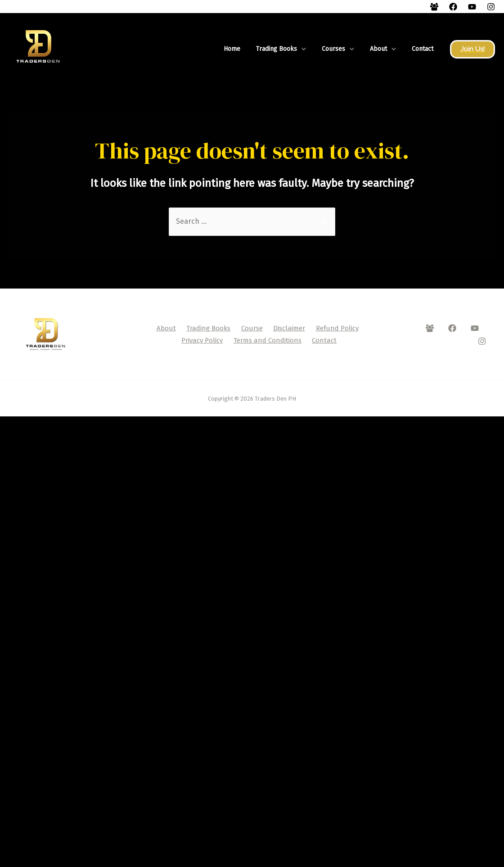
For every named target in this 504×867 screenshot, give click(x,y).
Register (407, 7)
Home (246, 49)
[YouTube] (472, 7)
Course (252, 328)
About (383, 49)
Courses (341, 49)
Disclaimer (289, 328)
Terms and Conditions (268, 340)
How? (363, 7)
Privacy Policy (202, 340)
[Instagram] (491, 7)
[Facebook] (434, 7)
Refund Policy (337, 328)
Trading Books (287, 49)
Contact (424, 49)
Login (383, 7)
